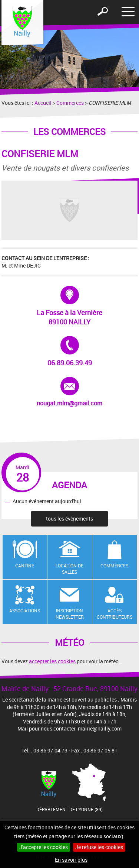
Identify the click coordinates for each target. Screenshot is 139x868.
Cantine (25, 566)
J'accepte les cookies (44, 847)
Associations (25, 610)
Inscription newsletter (70, 614)
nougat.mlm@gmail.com (69, 392)
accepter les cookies (52, 661)
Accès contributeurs (115, 614)
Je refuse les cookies (99, 847)
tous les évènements (69, 519)
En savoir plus (71, 860)
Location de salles (69, 569)
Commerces (70, 103)
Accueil (43, 103)
